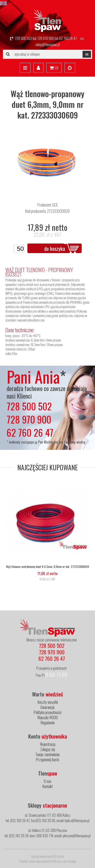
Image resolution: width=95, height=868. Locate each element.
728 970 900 (46, 38)
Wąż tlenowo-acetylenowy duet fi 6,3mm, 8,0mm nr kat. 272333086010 (47, 567)
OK (87, 54)
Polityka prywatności (47, 712)
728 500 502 (23, 38)
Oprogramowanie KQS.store (48, 856)
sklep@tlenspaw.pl (47, 45)
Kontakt (47, 786)
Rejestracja (48, 744)
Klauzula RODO (48, 717)
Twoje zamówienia (47, 754)
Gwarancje (47, 707)
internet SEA (49, 861)
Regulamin (48, 723)
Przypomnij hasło (47, 759)
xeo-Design (70, 861)
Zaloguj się (48, 749)
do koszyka (55, 248)
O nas (48, 781)
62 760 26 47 (68, 38)
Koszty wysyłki (48, 702)
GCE (55, 205)
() (54, 68)
